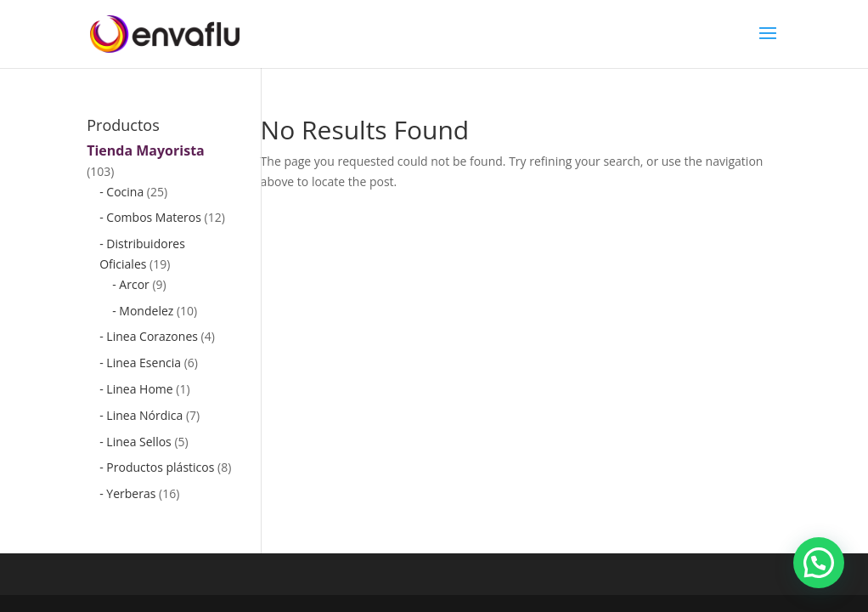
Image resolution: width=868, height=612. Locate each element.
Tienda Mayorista (146, 150)
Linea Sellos (138, 442)
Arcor (134, 284)
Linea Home (139, 389)
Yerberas (131, 493)
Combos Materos (154, 217)
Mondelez (146, 311)
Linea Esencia (144, 363)
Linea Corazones (152, 336)
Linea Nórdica (144, 415)
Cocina (125, 192)
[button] (819, 563)
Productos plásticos (160, 467)
